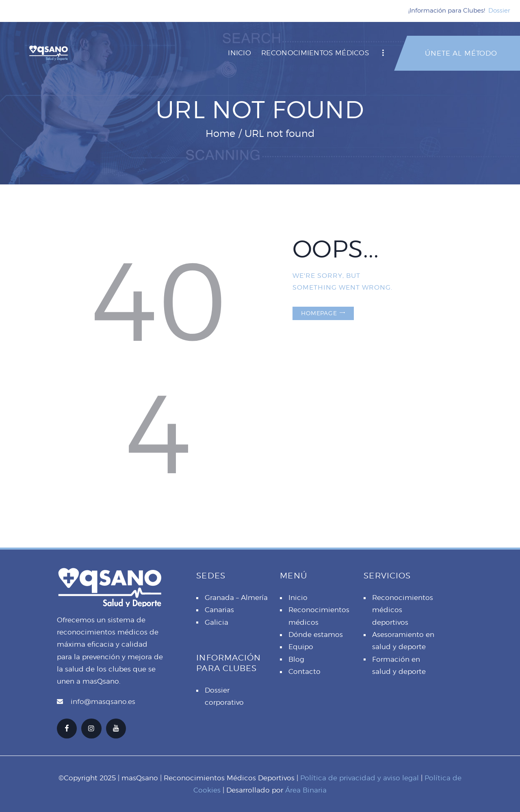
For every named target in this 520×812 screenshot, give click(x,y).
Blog (296, 659)
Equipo (301, 647)
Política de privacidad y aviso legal (360, 778)
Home (220, 133)
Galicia (217, 622)
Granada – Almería (236, 598)
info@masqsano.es (103, 702)
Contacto (304, 671)
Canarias (219, 610)
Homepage (319, 313)
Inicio (298, 598)
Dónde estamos (316, 634)
